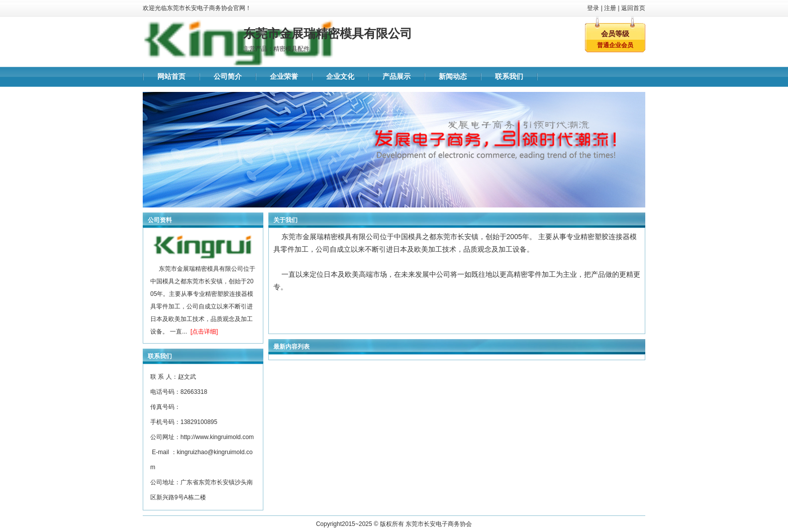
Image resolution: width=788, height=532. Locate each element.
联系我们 (509, 77)
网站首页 (171, 77)
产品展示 (397, 77)
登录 (593, 8)
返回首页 (633, 8)
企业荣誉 (284, 77)
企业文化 (340, 77)
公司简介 (228, 77)
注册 (610, 8)
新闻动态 (453, 77)
